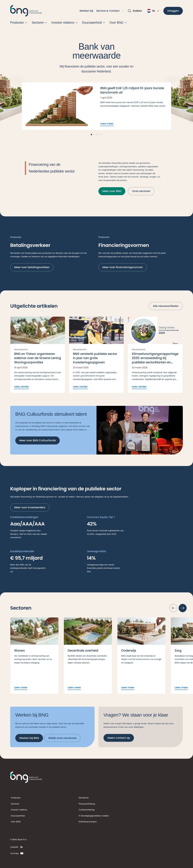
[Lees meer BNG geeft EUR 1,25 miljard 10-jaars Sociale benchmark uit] (97, 106)
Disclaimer (84, 798)
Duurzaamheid (18, 816)
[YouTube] (17, 853)
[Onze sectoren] (141, 191)
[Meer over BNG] (112, 191)
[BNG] (26, 11)
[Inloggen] (173, 11)
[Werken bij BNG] (29, 738)
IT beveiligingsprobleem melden (94, 816)
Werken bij (86, 11)
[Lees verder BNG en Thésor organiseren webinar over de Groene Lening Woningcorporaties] (38, 355)
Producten (16, 798)
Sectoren (15, 804)
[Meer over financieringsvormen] (123, 267)
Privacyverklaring (87, 804)
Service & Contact (108, 11)
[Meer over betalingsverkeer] (32, 267)
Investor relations (19, 810)
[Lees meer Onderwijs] (141, 656)
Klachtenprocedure (88, 822)
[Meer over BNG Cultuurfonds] (38, 440)
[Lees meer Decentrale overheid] (88, 656)
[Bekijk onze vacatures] (62, 738)
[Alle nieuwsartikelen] (166, 306)
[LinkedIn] (17, 847)
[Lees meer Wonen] (34, 656)
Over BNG (16, 822)
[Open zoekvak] (135, 11)
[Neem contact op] (119, 738)
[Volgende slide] (183, 608)
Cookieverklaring (87, 810)
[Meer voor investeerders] (30, 507)
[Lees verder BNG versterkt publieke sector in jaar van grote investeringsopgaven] (96, 355)
